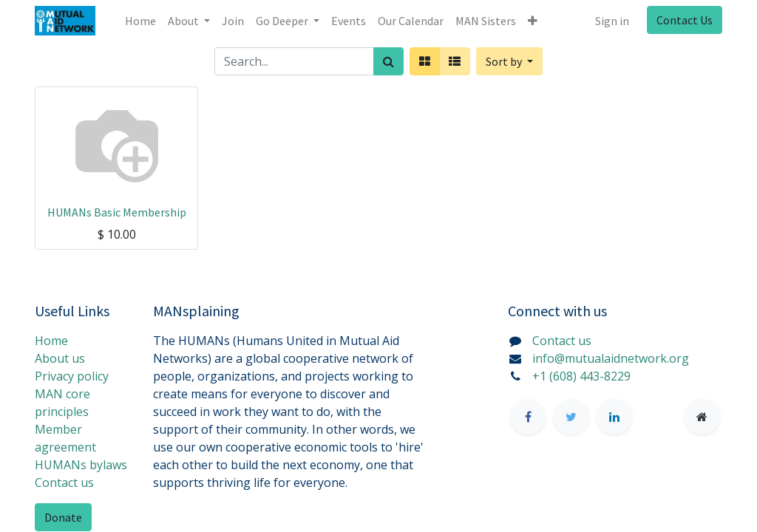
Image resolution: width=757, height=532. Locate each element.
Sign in (612, 21)
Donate (63, 517)
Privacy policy (72, 376)
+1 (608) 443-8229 (581, 376)
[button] (533, 21)
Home (51, 341)
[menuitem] (140, 21)
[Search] (388, 61)
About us (60, 358)
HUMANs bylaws (81, 465)
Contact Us (685, 20)
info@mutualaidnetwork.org (611, 358)
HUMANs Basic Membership (117, 212)
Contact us (64, 482)
